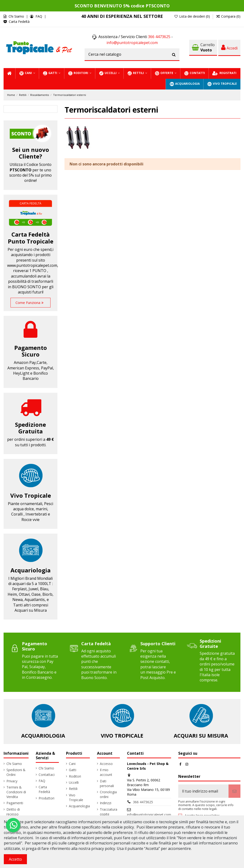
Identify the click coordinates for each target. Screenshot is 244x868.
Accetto (15, 859)
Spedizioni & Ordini (16, 772)
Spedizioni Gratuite (210, 644)
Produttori (46, 798)
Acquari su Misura (201, 735)
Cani (72, 764)
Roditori (75, 776)
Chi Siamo (17, 16)
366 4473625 (159, 37)
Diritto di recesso (13, 812)
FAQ (39, 16)
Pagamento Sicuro (35, 646)
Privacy (12, 781)
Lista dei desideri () (192, 16)
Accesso (106, 764)
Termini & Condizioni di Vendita (16, 792)
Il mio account (106, 772)
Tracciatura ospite (109, 812)
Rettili (73, 789)
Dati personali (107, 783)
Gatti (73, 770)
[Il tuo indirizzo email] (203, 791)
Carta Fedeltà (19, 22)
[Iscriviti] (234, 791)
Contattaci (47, 775)
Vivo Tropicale (31, 495)
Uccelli (74, 782)
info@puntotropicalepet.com (132, 43)
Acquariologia (30, 570)
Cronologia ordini (108, 794)
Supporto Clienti (158, 644)
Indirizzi (106, 803)
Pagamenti (15, 803)
